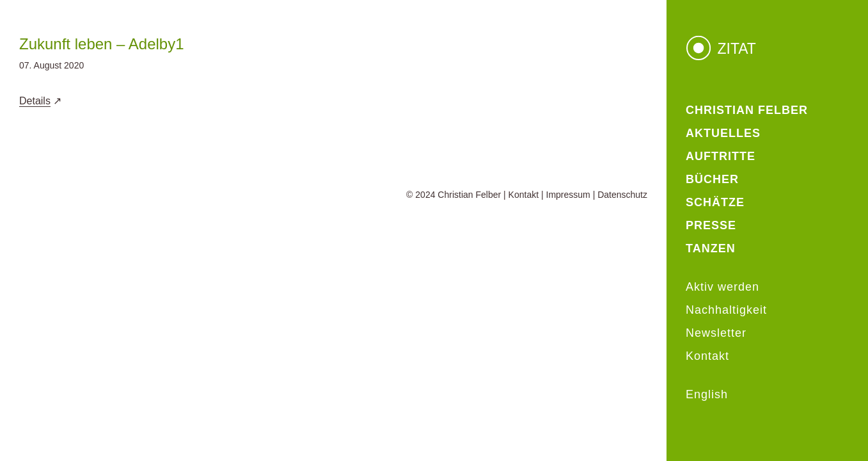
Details (35, 101)
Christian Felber (469, 195)
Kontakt (524, 195)
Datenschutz (622, 195)
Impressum (568, 195)
